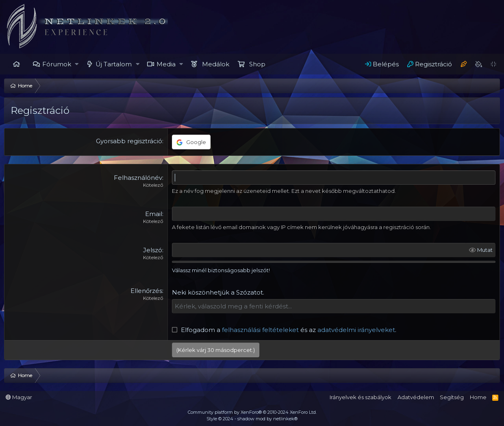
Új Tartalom (114, 64)
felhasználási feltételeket (260, 330)
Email (154, 214)
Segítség (452, 397)
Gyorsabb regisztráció (129, 141)
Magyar (19, 397)
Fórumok (57, 64)
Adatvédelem (416, 397)
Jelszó (153, 250)
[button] (77, 64)
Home (16, 64)
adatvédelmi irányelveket (356, 330)
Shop (257, 64)
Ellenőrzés (146, 291)
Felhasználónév (138, 178)
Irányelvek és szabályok (361, 397)
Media (166, 64)
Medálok (216, 64)
